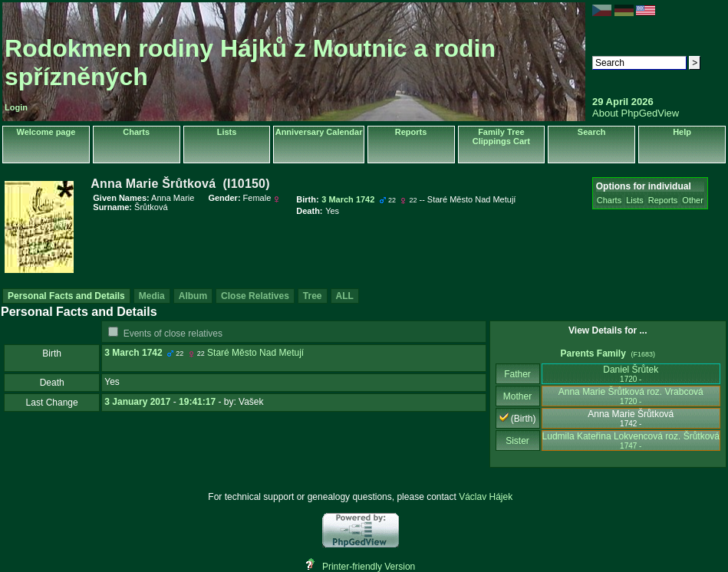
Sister (517, 441)
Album (193, 296)
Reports (411, 132)
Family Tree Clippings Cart (501, 136)
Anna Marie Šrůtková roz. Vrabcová (631, 396)
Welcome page (46, 132)
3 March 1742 (133, 353)
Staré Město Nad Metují (255, 353)
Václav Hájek (486, 497)
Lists (227, 132)
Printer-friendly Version (369, 567)
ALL (345, 296)
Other (693, 200)
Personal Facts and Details (66, 296)
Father (517, 374)
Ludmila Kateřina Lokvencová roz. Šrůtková (631, 441)
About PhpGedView (636, 113)
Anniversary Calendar (319, 132)
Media (152, 296)
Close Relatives (255, 296)
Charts (136, 132)
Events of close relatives (173, 334)
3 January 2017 (137, 402)
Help (682, 132)
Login (16, 107)
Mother (518, 396)
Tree (313, 296)
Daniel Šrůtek (631, 374)
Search (592, 132)
